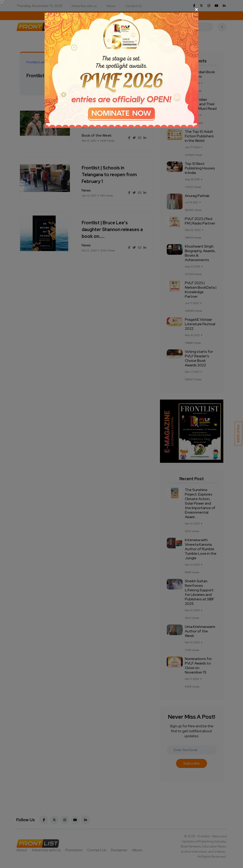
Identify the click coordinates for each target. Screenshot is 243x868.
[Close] (121, 9)
